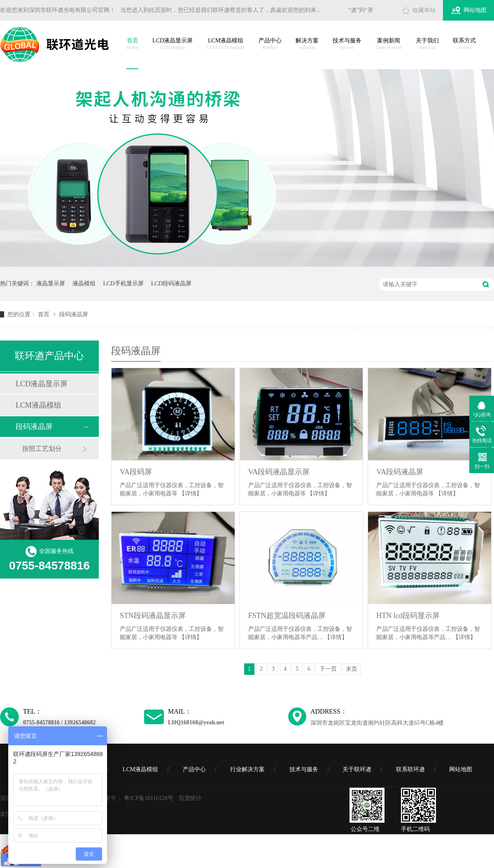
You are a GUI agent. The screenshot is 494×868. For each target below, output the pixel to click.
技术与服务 (347, 44)
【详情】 (191, 493)
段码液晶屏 (74, 314)
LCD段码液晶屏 (171, 283)
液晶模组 (84, 283)
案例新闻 (389, 44)
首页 (132, 44)
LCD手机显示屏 (123, 283)
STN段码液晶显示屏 (153, 616)
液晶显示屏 (51, 283)
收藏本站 (424, 10)
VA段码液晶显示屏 (279, 472)
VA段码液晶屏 (400, 472)
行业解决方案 (247, 769)
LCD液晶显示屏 (172, 44)
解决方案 (307, 44)
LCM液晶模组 (226, 44)
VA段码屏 (136, 472)
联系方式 (464, 44)
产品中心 (270, 44)
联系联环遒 (410, 769)
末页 (352, 669)
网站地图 (475, 10)
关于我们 (427, 44)
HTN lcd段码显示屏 (408, 616)
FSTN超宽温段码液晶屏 (287, 616)
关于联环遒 (357, 769)
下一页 (328, 669)
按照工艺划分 (42, 449)
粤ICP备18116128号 (148, 798)
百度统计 (190, 798)
